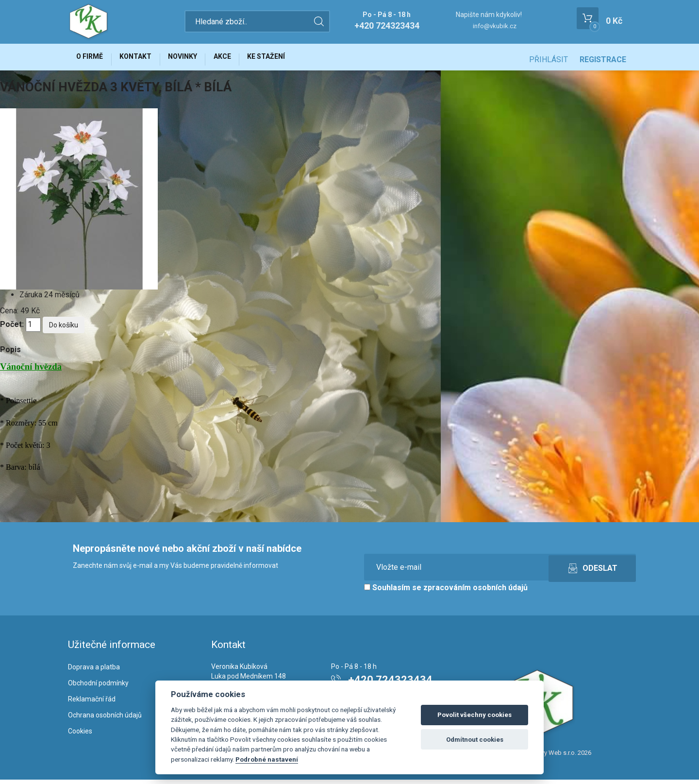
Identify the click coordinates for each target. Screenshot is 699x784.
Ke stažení (291, 59)
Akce (241, 59)
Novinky (196, 59)
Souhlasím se (446, 592)
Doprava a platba (94, 671)
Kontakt (144, 59)
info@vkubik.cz (495, 26)
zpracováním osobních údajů (475, 592)
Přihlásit (549, 60)
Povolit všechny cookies (474, 715)
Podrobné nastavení (267, 759)
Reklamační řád (92, 703)
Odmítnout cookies (475, 740)
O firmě (92, 59)
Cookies (80, 735)
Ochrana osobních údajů (105, 719)
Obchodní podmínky (98, 687)
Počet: (12, 329)
